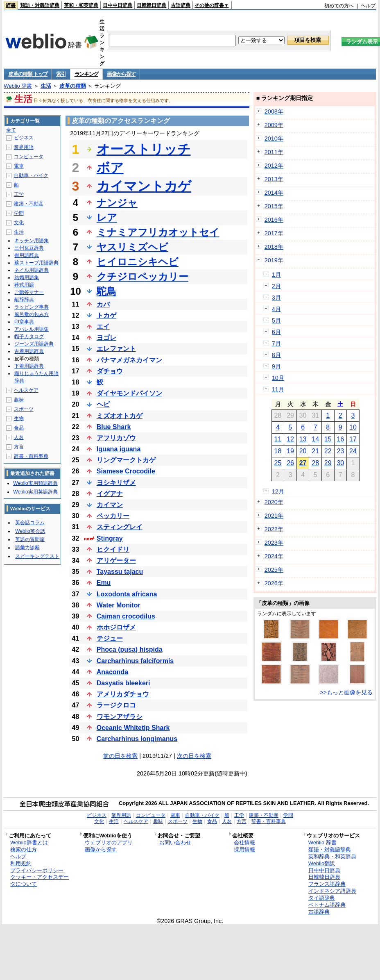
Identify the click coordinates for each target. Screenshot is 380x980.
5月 (276, 321)
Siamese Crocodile (126, 471)
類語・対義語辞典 (40, 5)
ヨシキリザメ (116, 483)
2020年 (274, 502)
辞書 (11, 5)
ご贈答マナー (29, 292)
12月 (278, 491)
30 (340, 463)
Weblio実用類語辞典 (35, 483)
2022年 (274, 529)
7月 (276, 343)
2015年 (274, 206)
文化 (19, 223)
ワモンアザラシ (120, 717)
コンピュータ (29, 157)
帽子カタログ (29, 337)
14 (315, 439)
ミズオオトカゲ (120, 416)
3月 (276, 298)
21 (315, 451)
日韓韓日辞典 (152, 5)
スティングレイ (120, 527)
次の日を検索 (194, 756)
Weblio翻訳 (322, 863)
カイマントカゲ (144, 186)
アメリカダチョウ (123, 694)
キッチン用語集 (32, 241)
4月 (276, 309)
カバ (103, 304)
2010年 (274, 139)
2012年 (274, 166)
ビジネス (24, 138)
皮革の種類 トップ (28, 74)
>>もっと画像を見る (346, 692)
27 (303, 463)
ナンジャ (117, 203)
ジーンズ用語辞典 (34, 344)
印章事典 (24, 322)
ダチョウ (110, 371)
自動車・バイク (31, 175)
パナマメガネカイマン (129, 360)
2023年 (274, 543)
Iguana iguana (119, 449)
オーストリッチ (144, 149)
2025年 (274, 570)
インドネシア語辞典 (332, 891)
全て (11, 130)
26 (290, 463)
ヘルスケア (26, 390)
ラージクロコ (116, 705)
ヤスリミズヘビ (132, 247)
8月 (276, 355)
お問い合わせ (175, 842)
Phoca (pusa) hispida (130, 649)
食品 (19, 428)
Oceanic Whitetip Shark (133, 728)
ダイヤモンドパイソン (129, 393)
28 (315, 463)
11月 (278, 389)
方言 (19, 447)
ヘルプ (368, 6)
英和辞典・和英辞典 (332, 856)
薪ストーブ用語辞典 (36, 263)
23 (340, 451)
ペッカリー (113, 516)
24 (353, 451)
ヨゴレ (106, 338)
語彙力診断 (27, 548)
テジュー (110, 638)
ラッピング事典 (32, 307)
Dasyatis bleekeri (123, 683)
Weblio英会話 (30, 531)
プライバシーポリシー (37, 870)
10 (353, 427)
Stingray (110, 538)
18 (278, 451)
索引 (61, 74)
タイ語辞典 (322, 898)
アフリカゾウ (116, 438)
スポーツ (24, 409)
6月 (276, 332)
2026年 (274, 583)
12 (290, 439)
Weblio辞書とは (29, 842)
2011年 (274, 152)
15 (328, 439)
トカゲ (106, 315)
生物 (19, 418)
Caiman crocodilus (126, 616)
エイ (103, 326)
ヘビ (103, 404)
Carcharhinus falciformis (135, 661)
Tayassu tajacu (120, 572)
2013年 (274, 179)
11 (278, 439)
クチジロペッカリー (142, 276)
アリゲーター (116, 560)
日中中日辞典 (118, 5)
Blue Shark (114, 427)
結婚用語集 (27, 277)
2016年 (274, 220)
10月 (278, 378)
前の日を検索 (120, 756)
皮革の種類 (73, 86)
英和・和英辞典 (81, 5)
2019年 (274, 260)
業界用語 (24, 147)
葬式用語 (24, 285)
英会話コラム (30, 523)
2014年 (274, 193)
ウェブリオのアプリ (109, 842)
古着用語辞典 (29, 351)
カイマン (110, 505)
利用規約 (21, 863)
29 (328, 463)
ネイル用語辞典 (32, 270)
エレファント (116, 349)
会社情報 (244, 842)
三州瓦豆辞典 (29, 248)
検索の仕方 (24, 849)
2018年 (274, 247)
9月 (276, 366)
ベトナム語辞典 (327, 905)
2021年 (274, 516)
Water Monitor (119, 605)
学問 (19, 213)
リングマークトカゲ (126, 460)
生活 (46, 86)
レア (107, 217)
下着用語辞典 (29, 366)
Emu (104, 583)
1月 (276, 275)
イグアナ (110, 494)
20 (303, 451)
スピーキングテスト (37, 556)
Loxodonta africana (127, 594)
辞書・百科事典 (31, 456)
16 (340, 439)
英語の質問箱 (30, 539)
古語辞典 (181, 5)
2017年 (274, 233)
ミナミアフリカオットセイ (158, 232)
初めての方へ (339, 6)
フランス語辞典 (327, 884)
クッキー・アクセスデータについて (40, 880)
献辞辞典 (24, 300)
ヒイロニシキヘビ (138, 262)
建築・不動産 (29, 204)
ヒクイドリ (113, 549)
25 (278, 463)
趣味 (19, 400)
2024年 (274, 556)
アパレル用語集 (32, 329)
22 (328, 451)
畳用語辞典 (27, 255)
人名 (19, 437)
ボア (110, 168)
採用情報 (244, 849)
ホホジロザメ (116, 627)
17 (353, 439)
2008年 (274, 111)
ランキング (87, 74)
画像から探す (121, 74)
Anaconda (112, 672)
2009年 (274, 125)
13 (303, 439)
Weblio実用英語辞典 (35, 492)
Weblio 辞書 (18, 86)
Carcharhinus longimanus (137, 739)
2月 (276, 286)
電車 (19, 166)
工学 (19, 194)
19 (290, 451)
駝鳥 (106, 291)
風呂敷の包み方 (32, 314)
